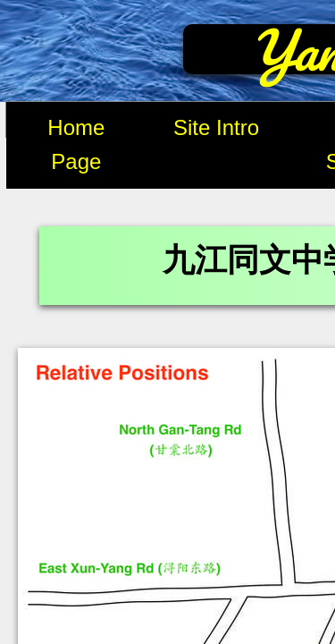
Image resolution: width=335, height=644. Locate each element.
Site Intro (216, 127)
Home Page (76, 144)
